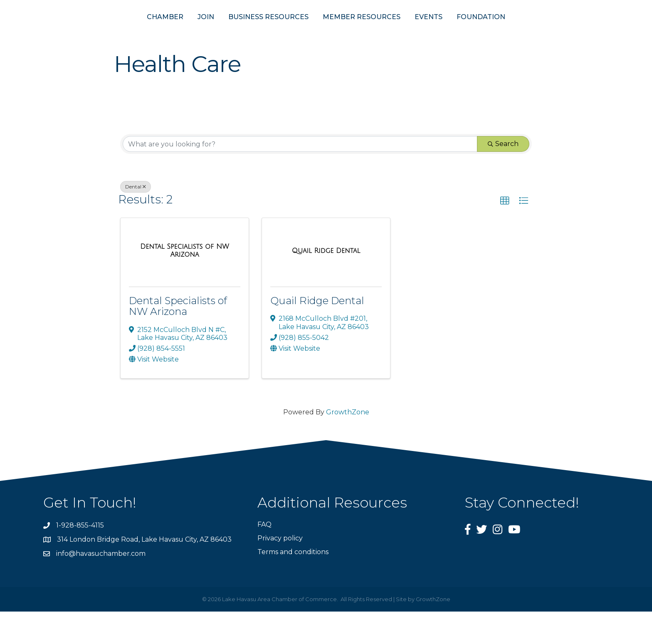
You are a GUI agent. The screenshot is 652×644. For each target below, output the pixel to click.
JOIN (165, 33)
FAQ (264, 556)
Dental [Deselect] (136, 219)
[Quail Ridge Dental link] (326, 283)
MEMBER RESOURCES (402, 33)
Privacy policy (280, 570)
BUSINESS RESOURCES (228, 33)
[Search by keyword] (300, 176)
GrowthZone (348, 444)
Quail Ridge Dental (317, 333)
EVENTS (469, 33)
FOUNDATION (522, 33)
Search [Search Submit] (503, 176)
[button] (505, 233)
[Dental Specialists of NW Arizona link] (185, 283)
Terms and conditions (293, 584)
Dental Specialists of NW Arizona (178, 338)
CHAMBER (124, 33)
